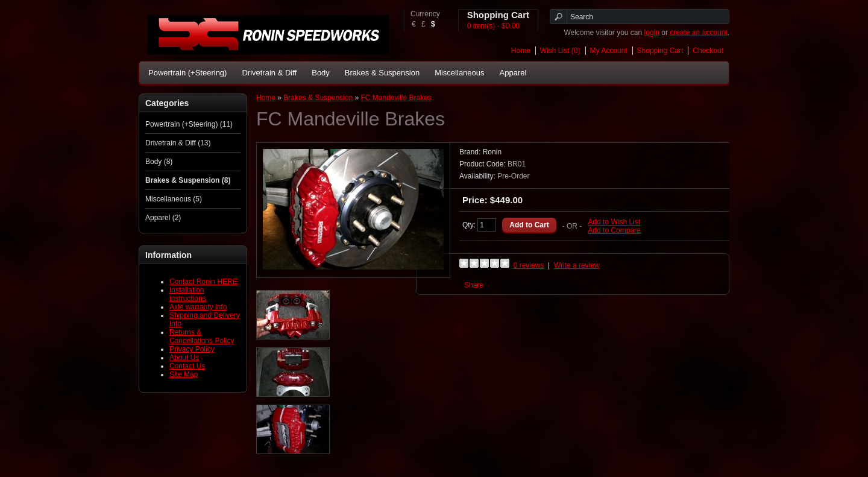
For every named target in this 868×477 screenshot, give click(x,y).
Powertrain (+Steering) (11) (189, 124)
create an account (698, 33)
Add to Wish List (614, 222)
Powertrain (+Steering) (187, 73)
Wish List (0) (560, 51)
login (652, 33)
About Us (184, 358)
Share (474, 285)
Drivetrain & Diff (269, 73)
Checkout (708, 51)
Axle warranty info (198, 307)
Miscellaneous (459, 73)
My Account (609, 51)
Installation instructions (188, 294)
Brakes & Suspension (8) (188, 180)
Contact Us (187, 366)
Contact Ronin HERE (203, 282)
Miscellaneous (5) (174, 199)
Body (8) (159, 162)
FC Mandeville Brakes (396, 98)
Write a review (577, 265)
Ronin (492, 152)
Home (521, 51)
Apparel (513, 73)
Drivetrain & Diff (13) (178, 143)
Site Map (184, 374)
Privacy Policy (192, 349)
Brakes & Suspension (382, 73)
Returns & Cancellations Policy (202, 336)
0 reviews (529, 265)
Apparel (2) (163, 218)
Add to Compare (614, 230)
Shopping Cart (660, 51)
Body (321, 73)
